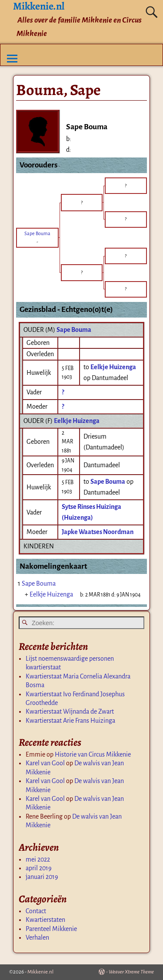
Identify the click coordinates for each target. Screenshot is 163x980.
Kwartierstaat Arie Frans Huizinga (70, 721)
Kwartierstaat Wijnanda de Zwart (70, 711)
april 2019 (39, 868)
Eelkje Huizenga (77, 421)
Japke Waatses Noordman (98, 532)
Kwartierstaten (45, 920)
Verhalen (37, 937)
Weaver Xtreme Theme (131, 972)
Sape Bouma (74, 330)
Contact (36, 911)
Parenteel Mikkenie (51, 929)
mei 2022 (38, 859)
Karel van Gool (45, 763)
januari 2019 (42, 877)
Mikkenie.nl (40, 972)
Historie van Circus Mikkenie (93, 754)
